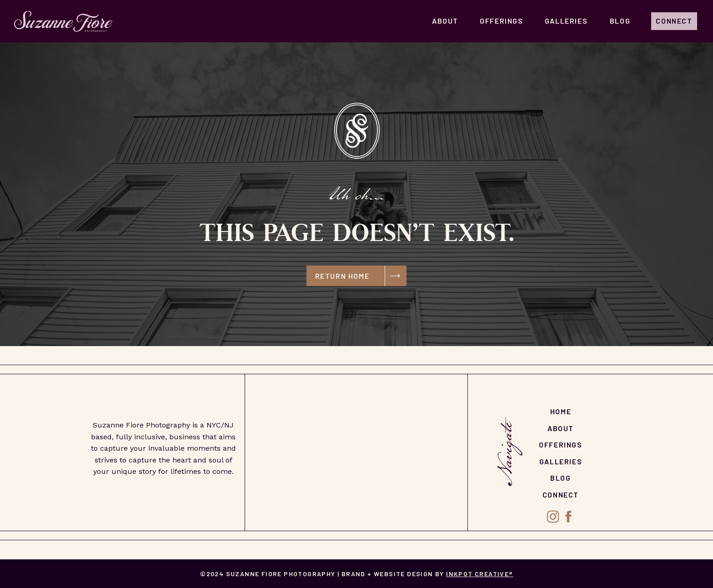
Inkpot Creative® (480, 574)
